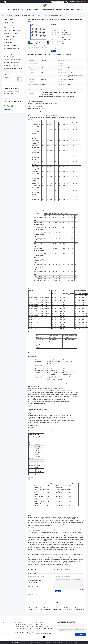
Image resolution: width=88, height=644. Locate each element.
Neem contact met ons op (63, 10)
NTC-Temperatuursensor (10, 37)
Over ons (29, 10)
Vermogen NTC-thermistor (10, 34)
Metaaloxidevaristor (9, 40)
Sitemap (4, 635)
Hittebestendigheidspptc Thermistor (51, 570)
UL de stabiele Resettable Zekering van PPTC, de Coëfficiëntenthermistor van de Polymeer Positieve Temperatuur (46, 609)
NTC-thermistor (7, 28)
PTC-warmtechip (8, 25)
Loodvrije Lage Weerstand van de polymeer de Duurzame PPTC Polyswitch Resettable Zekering (68, 609)
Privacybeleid (15, 643)
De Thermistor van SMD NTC (11, 31)
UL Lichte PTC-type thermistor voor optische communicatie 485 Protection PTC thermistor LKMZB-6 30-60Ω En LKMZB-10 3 (24, 629)
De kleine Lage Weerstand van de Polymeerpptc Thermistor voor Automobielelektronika (57, 609)
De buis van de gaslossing (10, 54)
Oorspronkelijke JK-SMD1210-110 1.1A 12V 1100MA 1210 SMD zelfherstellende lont (38, 47)
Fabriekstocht (37, 10)
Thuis (10, 10)
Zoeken (66, 2)
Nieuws (73, 10)
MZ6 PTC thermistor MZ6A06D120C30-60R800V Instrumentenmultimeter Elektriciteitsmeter (45, 633)
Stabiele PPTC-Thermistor (37, 570)
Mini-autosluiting (8, 57)
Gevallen (80, 10)
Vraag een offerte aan (75, 2)
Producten (16, 10)
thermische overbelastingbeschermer (13, 68)
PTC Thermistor (8, 22)
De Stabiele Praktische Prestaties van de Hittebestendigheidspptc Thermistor (80, 609)
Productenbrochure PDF (68, 34)
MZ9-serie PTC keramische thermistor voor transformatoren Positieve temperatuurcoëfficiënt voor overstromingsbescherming (45, 626)
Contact (54, 51)
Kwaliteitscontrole (48, 10)
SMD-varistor (7, 42)
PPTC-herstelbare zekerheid (17, 15)
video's (23, 10)
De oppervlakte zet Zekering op (11, 60)
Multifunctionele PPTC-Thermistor (67, 570)
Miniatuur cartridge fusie (10, 66)
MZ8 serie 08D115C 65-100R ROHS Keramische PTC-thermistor (44, 629)
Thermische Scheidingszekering (12, 63)
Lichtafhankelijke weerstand (11, 51)
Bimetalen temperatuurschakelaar (12, 45)
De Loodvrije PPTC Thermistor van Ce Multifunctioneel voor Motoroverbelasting (33, 609)
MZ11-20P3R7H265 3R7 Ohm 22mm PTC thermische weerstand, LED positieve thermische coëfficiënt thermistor (24, 633)
